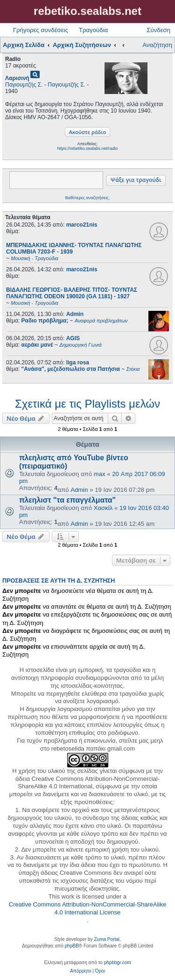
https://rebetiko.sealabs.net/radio (87, 148)
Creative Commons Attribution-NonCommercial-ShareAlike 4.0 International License (87, 908)
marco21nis (82, 225)
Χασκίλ (103, 508)
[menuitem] (80, 971)
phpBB (72, 946)
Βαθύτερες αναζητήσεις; (87, 198)
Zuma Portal (106, 939)
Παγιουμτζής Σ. (24, 85)
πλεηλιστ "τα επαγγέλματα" (67, 500)
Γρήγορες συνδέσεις (41, 30)
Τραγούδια (93, 30)
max (100, 474)
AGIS (73, 338)
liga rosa (78, 362)
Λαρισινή (17, 78)
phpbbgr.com (118, 963)
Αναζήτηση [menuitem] (157, 45)
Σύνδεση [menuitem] (158, 30)
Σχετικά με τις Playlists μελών (87, 404)
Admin (75, 314)
